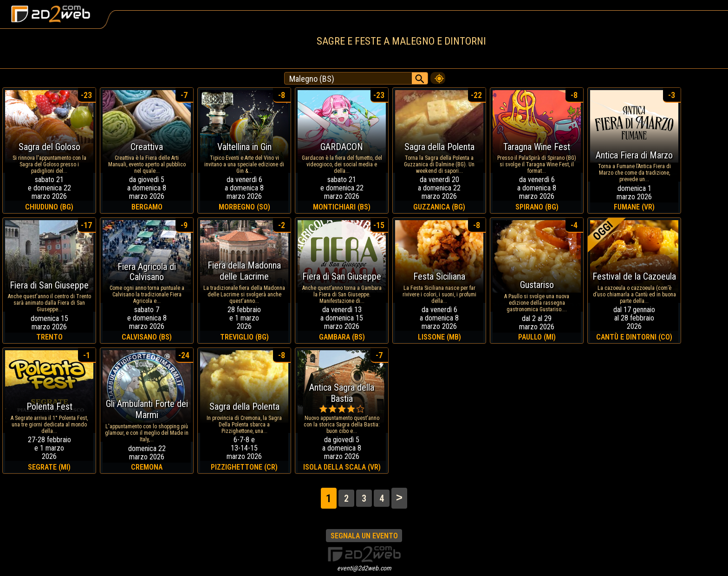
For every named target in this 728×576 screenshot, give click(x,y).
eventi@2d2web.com (364, 568)
